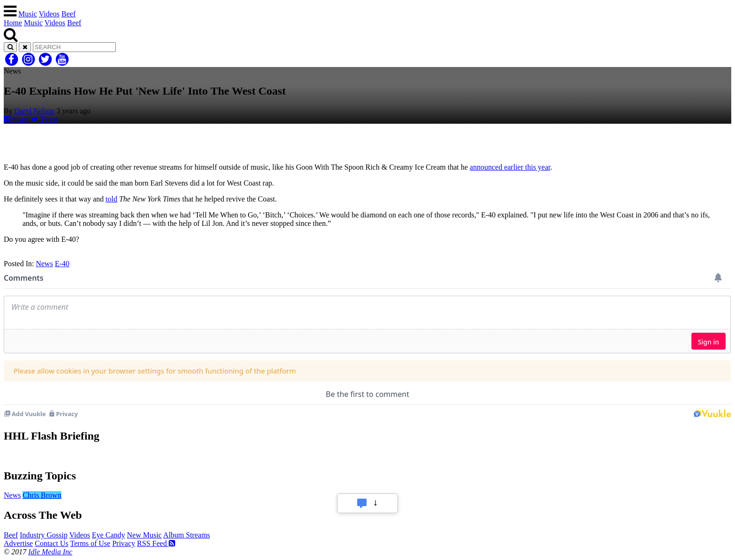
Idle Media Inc (50, 552)
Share (16, 119)
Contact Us (52, 543)
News (44, 264)
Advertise (18, 543)
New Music (144, 535)
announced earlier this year (510, 167)
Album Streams (187, 535)
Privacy (124, 543)
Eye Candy (109, 535)
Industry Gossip (44, 535)
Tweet (45, 119)
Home (13, 23)
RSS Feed (156, 543)
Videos (49, 14)
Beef (68, 14)
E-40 (62, 264)
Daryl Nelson (35, 111)
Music (28, 14)
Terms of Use (90, 543)
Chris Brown (42, 495)
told (111, 199)
